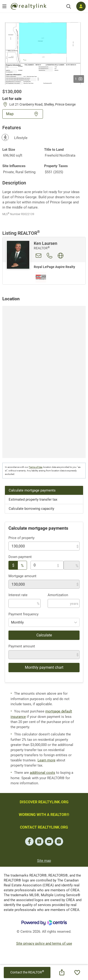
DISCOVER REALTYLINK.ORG (44, 802)
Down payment (20, 557)
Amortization (58, 595)
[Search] (69, 6)
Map (23, 114)
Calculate (44, 635)
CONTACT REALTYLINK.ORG (44, 827)
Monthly (17, 622)
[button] (44, 53)
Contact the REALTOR (27, 972)
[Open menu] (4, 6)
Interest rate (18, 595)
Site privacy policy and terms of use (44, 943)
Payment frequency (23, 614)
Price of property (21, 538)
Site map (44, 861)
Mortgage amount (22, 576)
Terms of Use (36, 467)
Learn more (46, 760)
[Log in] (81, 6)
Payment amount (22, 646)
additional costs (42, 773)
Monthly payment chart (44, 667)
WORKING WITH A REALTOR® (44, 815)
